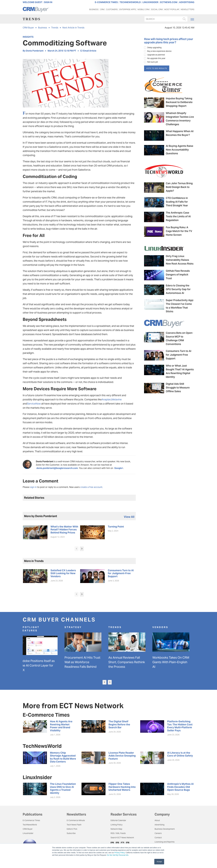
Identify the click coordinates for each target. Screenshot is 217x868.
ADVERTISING (187, 2)
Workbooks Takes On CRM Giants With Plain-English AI (173, 662)
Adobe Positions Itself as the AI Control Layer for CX (40, 665)
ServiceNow (34, 404)
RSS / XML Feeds (118, 833)
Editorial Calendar (118, 820)
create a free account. (92, 487)
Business (94, 10)
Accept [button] (159, 862)
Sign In (48, 2)
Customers (112, 10)
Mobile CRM (143, 10)
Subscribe (71, 833)
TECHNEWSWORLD (130, 2)
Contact (158, 838)
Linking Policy (117, 825)
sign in (33, 487)
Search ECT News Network (122, 838)
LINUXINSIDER (150, 2)
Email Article (88, 51)
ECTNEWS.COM (169, 2)
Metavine (117, 399)
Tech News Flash (74, 825)
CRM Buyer (28, 28)
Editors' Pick (72, 829)
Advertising (159, 825)
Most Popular (172, 10)
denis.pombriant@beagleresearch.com (57, 468)
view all (129, 517)
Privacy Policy (120, 853)
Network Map (116, 829)
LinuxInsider (28, 833)
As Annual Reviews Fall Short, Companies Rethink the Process (129, 662)
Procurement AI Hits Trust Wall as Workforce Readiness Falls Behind (85, 662)
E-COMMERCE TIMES (106, 2)
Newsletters (188, 10)
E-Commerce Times (31, 820)
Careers (158, 833)
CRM (102, 10)
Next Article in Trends (73, 28)
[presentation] (77, 549)
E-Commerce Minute (76, 820)
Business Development (165, 829)
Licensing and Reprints (165, 842)
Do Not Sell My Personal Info (118, 855)
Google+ (119, 468)
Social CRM (157, 10)
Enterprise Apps (128, 10)
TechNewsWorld (30, 825)
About (157, 820)
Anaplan (106, 399)
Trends (55, 28)
